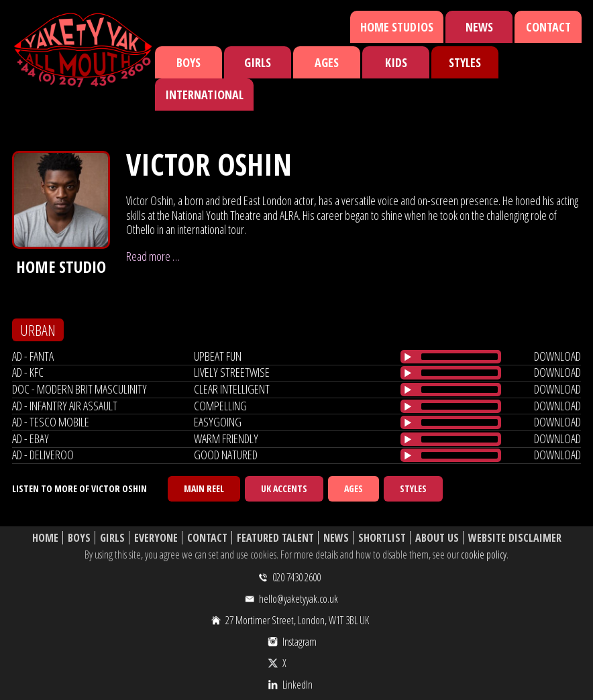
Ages (327, 62)
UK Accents (284, 488)
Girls (258, 62)
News (479, 27)
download (557, 356)
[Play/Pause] (408, 357)
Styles (465, 62)
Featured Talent (275, 538)
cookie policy (484, 555)
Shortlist (382, 538)
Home (45, 538)
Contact (548, 27)
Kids (396, 62)
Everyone (156, 538)
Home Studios (397, 27)
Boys (188, 62)
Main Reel (204, 488)
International (204, 95)
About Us (437, 538)
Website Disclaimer (515, 538)
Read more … (153, 256)
